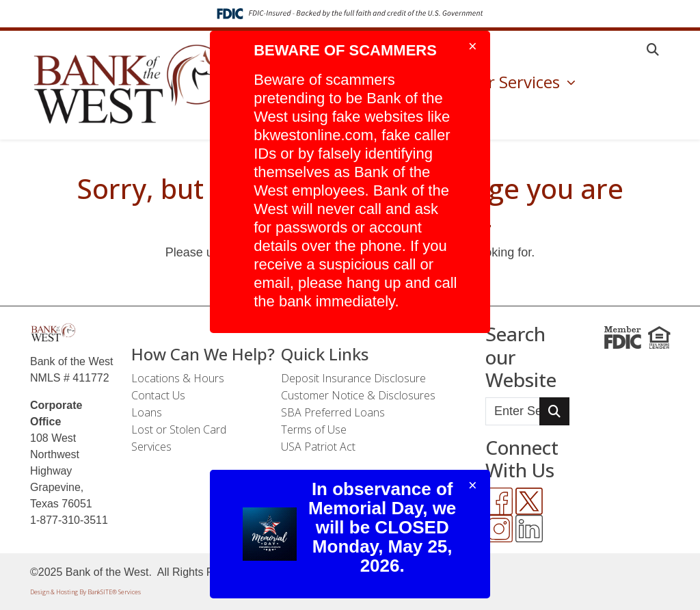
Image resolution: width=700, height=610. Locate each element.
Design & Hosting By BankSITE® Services (85, 592)
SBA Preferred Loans (333, 412)
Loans (147, 412)
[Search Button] (554, 411)
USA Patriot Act (318, 447)
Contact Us (158, 395)
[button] (653, 50)
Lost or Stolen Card (179, 429)
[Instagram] (499, 529)
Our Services (515, 82)
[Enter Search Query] (513, 411)
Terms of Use (314, 429)
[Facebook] (499, 501)
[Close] (473, 47)
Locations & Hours (178, 378)
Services (151, 447)
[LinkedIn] (529, 529)
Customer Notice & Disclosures (358, 395)
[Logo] (131, 85)
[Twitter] (529, 501)
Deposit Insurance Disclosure (353, 378)
